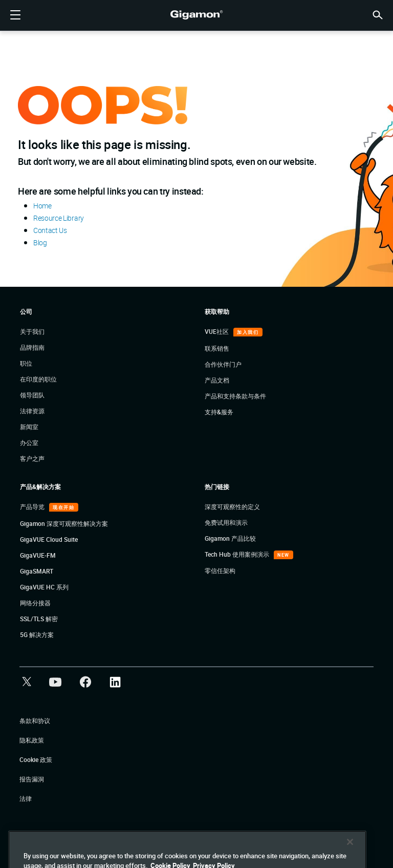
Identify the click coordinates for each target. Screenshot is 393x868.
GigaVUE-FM (38, 555)
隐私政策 (32, 740)
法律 (26, 798)
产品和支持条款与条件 (235, 396)
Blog (40, 242)
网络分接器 (35, 603)
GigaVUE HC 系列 (44, 587)
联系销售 (217, 348)
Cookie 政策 (36, 759)
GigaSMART (37, 571)
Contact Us (50, 230)
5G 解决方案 (37, 634)
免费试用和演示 (226, 522)
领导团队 (32, 395)
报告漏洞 (32, 779)
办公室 (29, 442)
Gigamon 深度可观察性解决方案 (64, 523)
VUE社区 (217, 331)
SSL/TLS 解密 (39, 619)
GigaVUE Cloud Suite (49, 539)
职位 (26, 363)
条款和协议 (35, 721)
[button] (378, 14)
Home (42, 206)
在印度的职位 (38, 379)
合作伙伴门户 (223, 364)
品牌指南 (32, 347)
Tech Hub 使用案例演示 (238, 554)
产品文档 (217, 380)
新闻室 (29, 427)
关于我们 (32, 331)
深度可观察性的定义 (232, 506)
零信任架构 (220, 570)
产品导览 (33, 506)
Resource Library (59, 218)
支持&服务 (219, 412)
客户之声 (32, 458)
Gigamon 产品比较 (230, 538)
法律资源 (32, 411)
